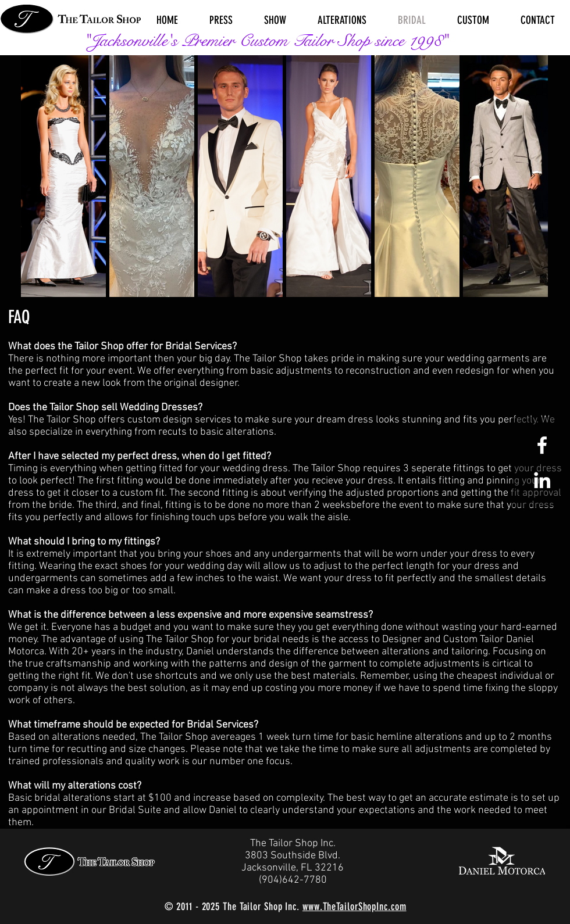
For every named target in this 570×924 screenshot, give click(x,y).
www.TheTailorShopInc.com (355, 907)
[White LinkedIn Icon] (542, 480)
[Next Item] (533, 176)
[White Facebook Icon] (542, 445)
